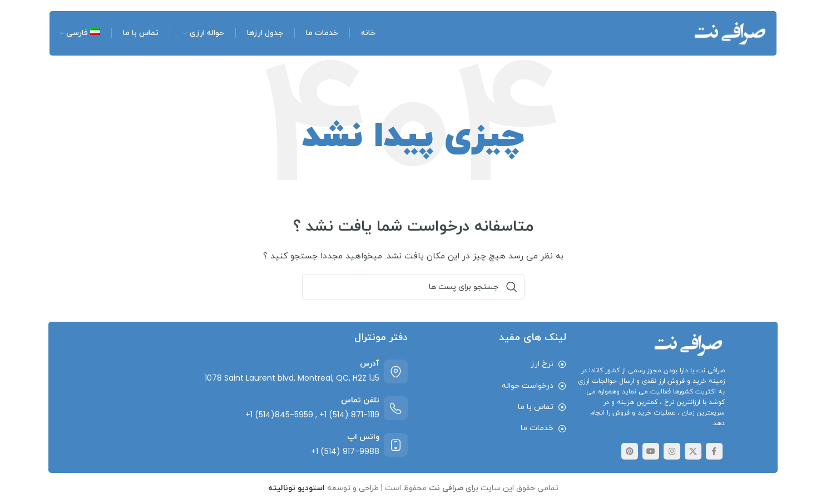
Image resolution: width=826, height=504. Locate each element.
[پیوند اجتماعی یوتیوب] (651, 451)
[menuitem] (79, 33)
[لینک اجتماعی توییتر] (693, 451)
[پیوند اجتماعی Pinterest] (630, 451)
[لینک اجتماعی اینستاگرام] (672, 451)
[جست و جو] (413, 287)
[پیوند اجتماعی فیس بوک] (714, 451)
